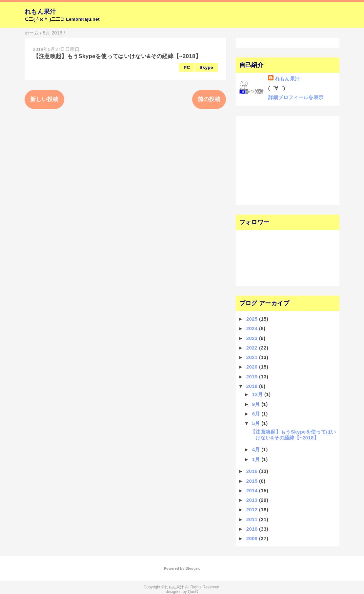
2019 (253, 377)
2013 (253, 500)
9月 (257, 404)
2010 (253, 529)
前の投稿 (209, 99)
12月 (258, 394)
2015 (253, 481)
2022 (253, 348)
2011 (253, 519)
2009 (253, 538)
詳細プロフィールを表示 (296, 97)
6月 (257, 414)
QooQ (193, 592)
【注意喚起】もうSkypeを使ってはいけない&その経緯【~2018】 (117, 56)
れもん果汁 (40, 12)
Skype (206, 67)
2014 (253, 490)
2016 (253, 471)
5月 (257, 423)
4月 (257, 449)
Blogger (192, 568)
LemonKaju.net (83, 19)
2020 (253, 367)
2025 (253, 319)
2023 (253, 338)
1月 (257, 459)
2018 (253, 386)
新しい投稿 (44, 99)
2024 (253, 328)
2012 (253, 509)
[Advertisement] (279, 160)
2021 (253, 357)
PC (187, 67)
